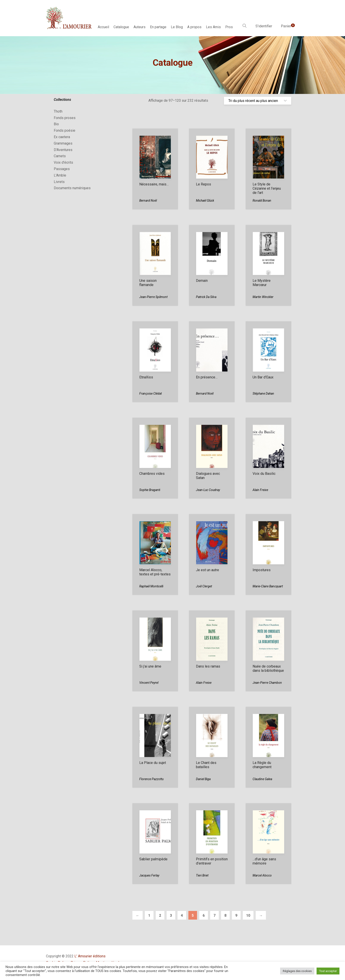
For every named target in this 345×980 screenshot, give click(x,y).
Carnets (60, 156)
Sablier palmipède (153, 859)
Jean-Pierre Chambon (267, 683)
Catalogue (121, 27)
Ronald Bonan (262, 201)
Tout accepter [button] (328, 971)
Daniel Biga (203, 779)
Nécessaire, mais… (154, 184)
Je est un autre (207, 570)
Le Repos (203, 184)
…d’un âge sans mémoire (264, 861)
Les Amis (213, 27)
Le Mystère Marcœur (262, 283)
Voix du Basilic (264, 474)
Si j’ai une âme (150, 666)
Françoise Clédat (151, 394)
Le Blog (177, 27)
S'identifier (264, 26)
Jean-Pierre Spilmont (153, 297)
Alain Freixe (260, 490)
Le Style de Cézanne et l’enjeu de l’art (267, 188)
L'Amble (60, 175)
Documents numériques (72, 188)
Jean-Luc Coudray (208, 490)
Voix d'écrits (63, 162)
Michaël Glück (205, 201)
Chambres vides (152, 474)
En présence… (207, 377)
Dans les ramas (208, 666)
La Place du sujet (153, 763)
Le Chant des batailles (206, 765)
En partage (158, 27)
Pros (229, 27)
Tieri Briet (202, 875)
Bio (56, 124)
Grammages (63, 143)
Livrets (59, 182)
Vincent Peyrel (149, 683)
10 (248, 915)
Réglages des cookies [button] (297, 971)
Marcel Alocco (262, 875)
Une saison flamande (148, 283)
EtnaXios (146, 377)
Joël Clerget (204, 586)
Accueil (103, 27)
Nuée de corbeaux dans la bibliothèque (268, 668)
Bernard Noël (148, 201)
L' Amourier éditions (90, 956)
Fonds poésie (65, 130)
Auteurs (140, 27)
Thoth (58, 111)
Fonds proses (65, 118)
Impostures (262, 570)
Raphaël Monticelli (151, 586)
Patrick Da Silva (206, 297)
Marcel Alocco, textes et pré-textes (155, 572)
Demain (202, 281)
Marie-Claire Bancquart (268, 586)
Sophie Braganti (150, 490)
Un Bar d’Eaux (263, 377)
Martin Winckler (263, 297)
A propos (194, 27)
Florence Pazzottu (151, 779)
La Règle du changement (262, 765)
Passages (62, 169)
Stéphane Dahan (263, 394)
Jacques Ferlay (149, 875)
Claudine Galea (262, 779)
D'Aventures (63, 150)
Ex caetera (62, 137)
